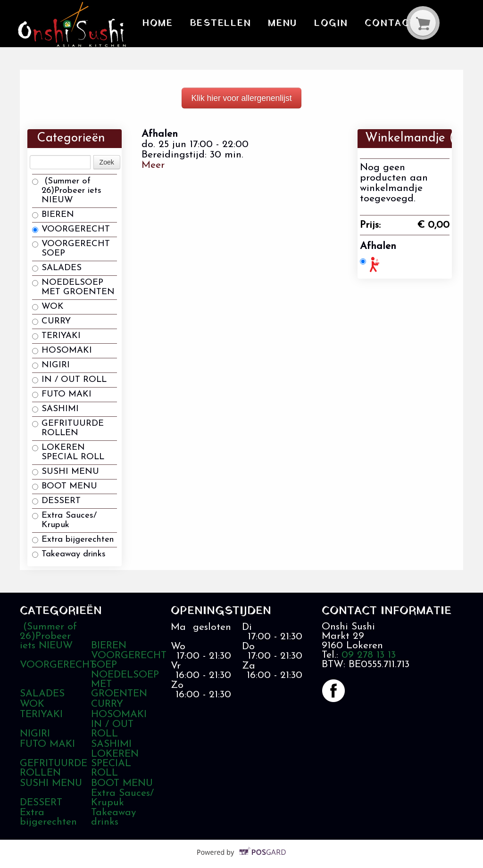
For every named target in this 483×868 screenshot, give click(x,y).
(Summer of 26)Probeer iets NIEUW (67, 191)
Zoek (107, 162)
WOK (48, 307)
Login (321, 23)
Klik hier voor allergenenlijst (241, 98)
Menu (276, 23)
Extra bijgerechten (73, 540)
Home (157, 23)
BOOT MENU (65, 486)
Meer (153, 165)
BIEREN (53, 215)
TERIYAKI (56, 336)
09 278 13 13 (369, 655)
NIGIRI (51, 365)
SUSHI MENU (66, 472)
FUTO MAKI (62, 394)
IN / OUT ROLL (69, 380)
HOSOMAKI (62, 351)
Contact (377, 23)
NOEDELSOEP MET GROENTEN (73, 287)
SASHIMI (55, 409)
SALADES (57, 268)
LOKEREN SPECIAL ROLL (68, 452)
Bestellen (216, 23)
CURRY (51, 321)
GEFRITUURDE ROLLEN (68, 428)
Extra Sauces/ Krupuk (64, 520)
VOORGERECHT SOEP (71, 249)
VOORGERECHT (71, 229)
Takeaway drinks (69, 554)
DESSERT (56, 501)
